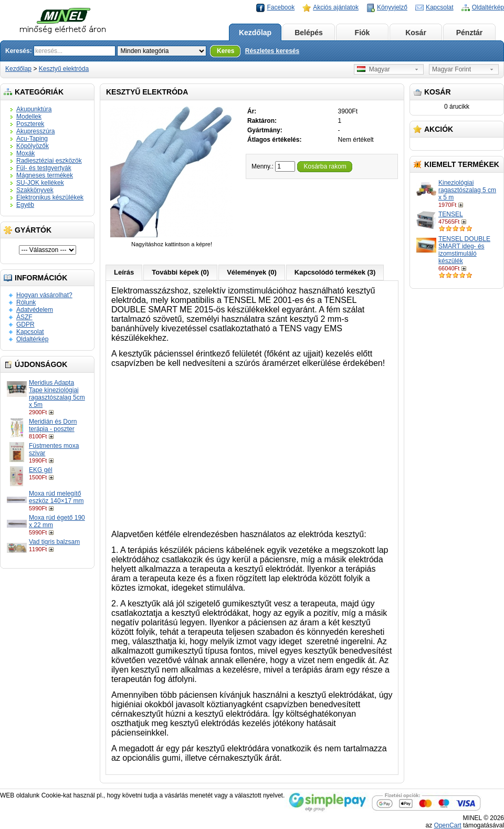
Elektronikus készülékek (50, 197)
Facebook (281, 7)
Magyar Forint (451, 69)
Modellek (29, 117)
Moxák (25, 153)
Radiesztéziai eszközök (49, 161)
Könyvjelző (392, 7)
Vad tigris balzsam (54, 542)
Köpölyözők (33, 146)
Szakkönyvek (35, 190)
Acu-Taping (32, 139)
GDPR (25, 324)
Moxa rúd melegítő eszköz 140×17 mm (56, 497)
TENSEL (451, 214)
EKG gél (41, 470)
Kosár (416, 33)
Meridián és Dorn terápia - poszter (53, 425)
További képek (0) (180, 272)
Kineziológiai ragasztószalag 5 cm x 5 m (467, 190)
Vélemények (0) (252, 272)
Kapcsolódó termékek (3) (335, 272)
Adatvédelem (35, 310)
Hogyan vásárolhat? (44, 295)
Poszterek (30, 124)
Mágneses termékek (45, 175)
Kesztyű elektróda (64, 69)
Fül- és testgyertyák (44, 168)
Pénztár (470, 33)
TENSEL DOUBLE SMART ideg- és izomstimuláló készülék (464, 250)
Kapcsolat (440, 7)
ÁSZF (24, 317)
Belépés (309, 33)
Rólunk (26, 302)
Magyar (374, 69)
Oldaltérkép (488, 7)
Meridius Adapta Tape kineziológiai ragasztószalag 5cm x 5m (57, 394)
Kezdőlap (255, 33)
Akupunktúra (34, 109)
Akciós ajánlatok (336, 7)
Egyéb (25, 205)
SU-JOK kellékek (40, 183)
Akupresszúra (35, 131)
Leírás (124, 272)
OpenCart (448, 825)
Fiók (363, 33)
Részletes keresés (272, 51)
